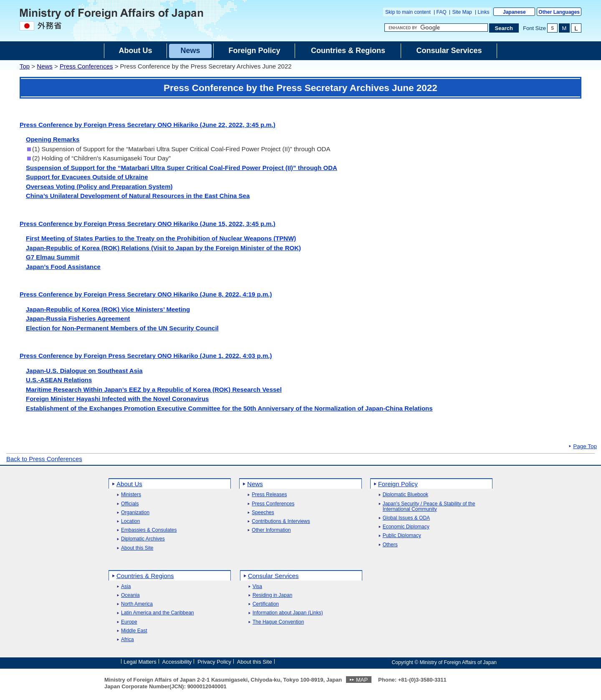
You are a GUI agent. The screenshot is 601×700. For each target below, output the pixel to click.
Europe (129, 622)
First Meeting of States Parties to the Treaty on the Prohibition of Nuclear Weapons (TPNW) (161, 238)
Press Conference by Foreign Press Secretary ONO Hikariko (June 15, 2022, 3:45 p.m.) (148, 224)
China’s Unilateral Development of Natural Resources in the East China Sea (138, 196)
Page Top (585, 446)
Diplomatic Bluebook (405, 495)
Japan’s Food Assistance (63, 267)
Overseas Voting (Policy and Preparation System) (99, 186)
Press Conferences (86, 66)
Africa (128, 640)
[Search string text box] (436, 28)
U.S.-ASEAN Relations (59, 380)
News (45, 66)
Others (390, 545)
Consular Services (273, 576)
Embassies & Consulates (149, 530)
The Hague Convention (278, 622)
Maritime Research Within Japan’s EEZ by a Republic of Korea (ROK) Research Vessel (154, 389)
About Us (129, 484)
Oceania (130, 595)
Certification (266, 604)
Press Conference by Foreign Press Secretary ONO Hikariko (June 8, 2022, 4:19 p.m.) (146, 294)
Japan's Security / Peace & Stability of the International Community (429, 507)
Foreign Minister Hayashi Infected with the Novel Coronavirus (117, 399)
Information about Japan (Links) (288, 613)
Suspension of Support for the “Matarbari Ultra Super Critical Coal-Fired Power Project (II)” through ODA (182, 168)
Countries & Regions (145, 576)
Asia (126, 587)
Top (25, 66)
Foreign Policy (398, 484)
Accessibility (177, 662)
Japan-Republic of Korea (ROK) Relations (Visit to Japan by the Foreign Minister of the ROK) (163, 248)
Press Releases (269, 495)
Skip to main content (408, 12)
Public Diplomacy (402, 536)
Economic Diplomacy (406, 527)
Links (484, 12)
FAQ (442, 12)
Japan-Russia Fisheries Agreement (78, 318)
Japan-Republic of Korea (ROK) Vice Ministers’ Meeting (108, 309)
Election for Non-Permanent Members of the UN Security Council (122, 328)
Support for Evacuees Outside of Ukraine (87, 177)
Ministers (131, 495)
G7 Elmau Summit (53, 257)
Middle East (134, 631)
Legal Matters (140, 662)
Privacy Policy (214, 662)
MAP (362, 680)
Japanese (514, 12)
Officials (130, 504)
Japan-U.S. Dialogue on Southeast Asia (84, 371)
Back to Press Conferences (44, 459)
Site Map (462, 12)
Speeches (263, 513)
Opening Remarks (53, 139)
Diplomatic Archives (143, 539)
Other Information (271, 530)
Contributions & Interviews (281, 521)
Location (130, 521)
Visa (257, 587)
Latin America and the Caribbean (158, 613)
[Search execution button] (504, 28)
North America (137, 604)
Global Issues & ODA (406, 518)
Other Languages (559, 12)
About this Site (137, 548)
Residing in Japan (272, 595)
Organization (135, 513)
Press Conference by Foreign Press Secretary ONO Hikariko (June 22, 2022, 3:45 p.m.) (148, 125)
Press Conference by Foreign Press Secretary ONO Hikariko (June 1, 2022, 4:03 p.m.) (146, 356)
